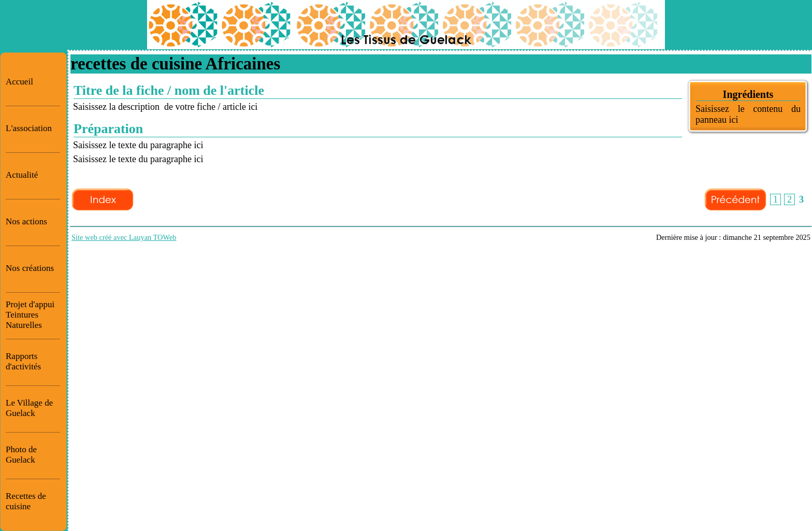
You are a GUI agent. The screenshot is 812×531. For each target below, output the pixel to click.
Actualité (22, 175)
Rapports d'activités (23, 361)
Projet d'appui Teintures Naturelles (30, 315)
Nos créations (30, 268)
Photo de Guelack (21, 455)
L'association (29, 128)
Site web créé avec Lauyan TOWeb (124, 237)
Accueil (19, 82)
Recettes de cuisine (26, 501)
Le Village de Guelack (29, 408)
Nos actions (26, 221)
